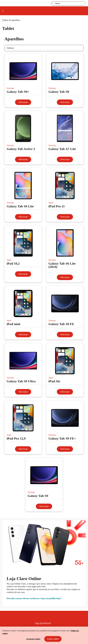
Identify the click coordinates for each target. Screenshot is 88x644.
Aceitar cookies (53, 639)
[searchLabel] (68, 3)
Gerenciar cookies (33, 639)
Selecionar (23, 102)
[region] (44, 635)
